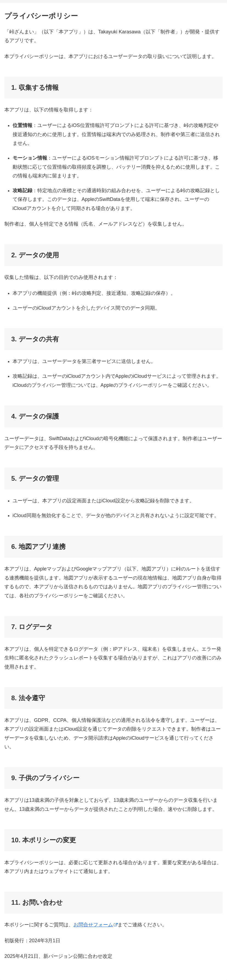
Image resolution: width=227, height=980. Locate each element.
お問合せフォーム (96, 925)
